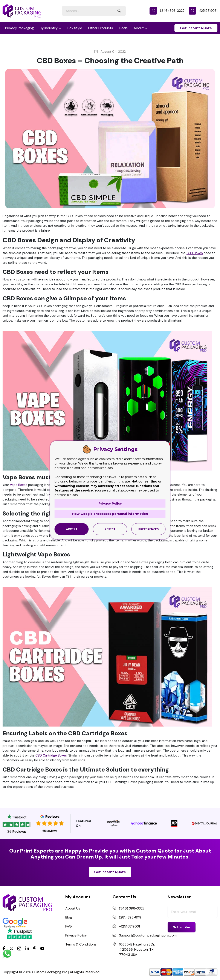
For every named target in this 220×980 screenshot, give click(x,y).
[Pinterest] (35, 948)
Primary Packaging (19, 28)
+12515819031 (203, 11)
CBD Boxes (195, 253)
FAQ (69, 926)
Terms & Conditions (81, 944)
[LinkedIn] (27, 948)
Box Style (75, 28)
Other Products (101, 28)
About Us (73, 908)
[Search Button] (119, 11)
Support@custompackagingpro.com (148, 935)
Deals (123, 28)
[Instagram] (19, 949)
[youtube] (42, 949)
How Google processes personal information (110, 514)
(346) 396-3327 (167, 11)
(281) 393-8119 (130, 917)
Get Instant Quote (196, 28)
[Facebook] (4, 948)
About (139, 28)
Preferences (148, 529)
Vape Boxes (19, 485)
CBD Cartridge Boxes (51, 755)
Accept (72, 529)
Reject (110, 529)
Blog (69, 917)
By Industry (49, 28)
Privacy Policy (76, 935)
